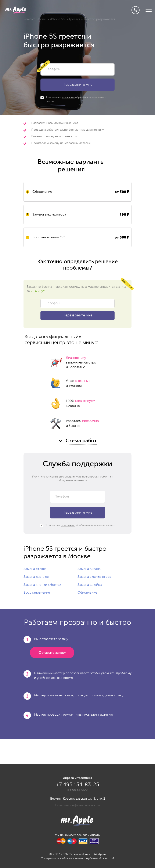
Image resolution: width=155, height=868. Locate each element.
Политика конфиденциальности (77, 805)
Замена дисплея (36, 577)
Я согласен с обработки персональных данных (73, 99)
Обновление (87, 593)
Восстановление (37, 593)
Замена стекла (35, 569)
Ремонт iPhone (35, 19)
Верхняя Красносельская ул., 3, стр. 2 (78, 799)
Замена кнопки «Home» (42, 585)
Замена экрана (89, 569)
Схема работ (81, 441)
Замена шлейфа (90, 585)
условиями (68, 98)
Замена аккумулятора (94, 577)
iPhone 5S (57, 19)
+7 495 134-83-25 (136, 10)
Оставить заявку (52, 653)
